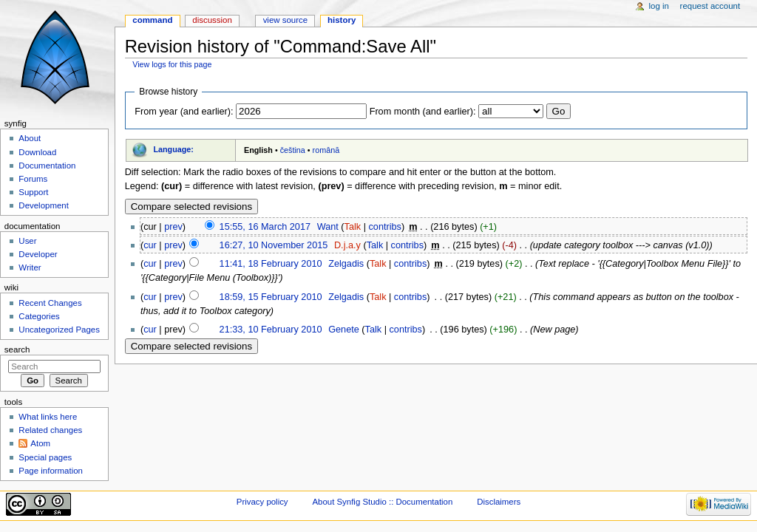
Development (43, 205)
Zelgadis (346, 264)
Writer (30, 267)
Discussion (212, 20)
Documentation (47, 166)
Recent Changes (50, 303)
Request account (710, 6)
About (30, 138)
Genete (344, 330)
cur (150, 245)
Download (37, 152)
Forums (33, 179)
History (342, 20)
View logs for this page (172, 64)
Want (328, 227)
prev (173, 227)
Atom (40, 443)
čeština (293, 150)
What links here (48, 417)
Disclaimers (499, 502)
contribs (384, 227)
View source (285, 20)
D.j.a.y (347, 245)
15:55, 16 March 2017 (265, 227)
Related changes (50, 430)
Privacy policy (262, 502)
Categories (39, 316)
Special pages (45, 457)
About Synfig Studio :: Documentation (382, 502)
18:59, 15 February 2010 (271, 297)
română (326, 150)
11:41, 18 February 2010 (271, 264)
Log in (659, 6)
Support (33, 192)
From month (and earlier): (423, 112)
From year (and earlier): (184, 112)
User (27, 241)
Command (152, 20)
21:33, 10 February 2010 (271, 330)
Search (17, 349)
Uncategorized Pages (59, 330)
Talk (353, 227)
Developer (38, 254)
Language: (173, 149)
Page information (51, 471)
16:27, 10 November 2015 (274, 245)
